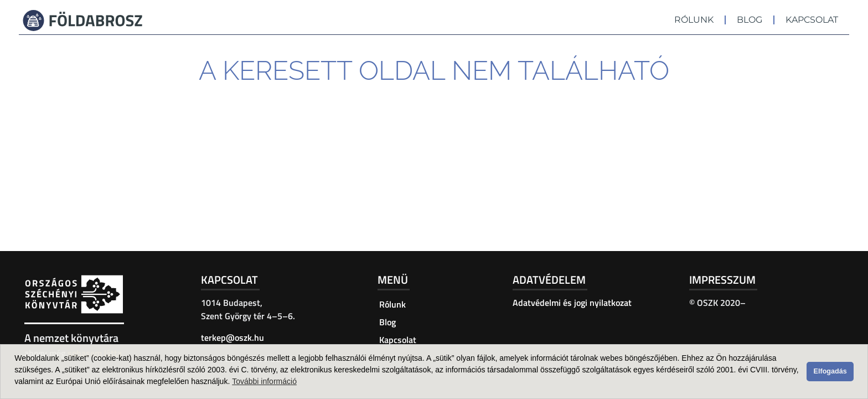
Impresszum (722, 280)
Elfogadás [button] (830, 371)
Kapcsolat (812, 20)
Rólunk (694, 20)
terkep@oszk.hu (232, 337)
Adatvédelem (549, 280)
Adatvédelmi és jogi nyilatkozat (572, 303)
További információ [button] (264, 381)
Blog (750, 20)
